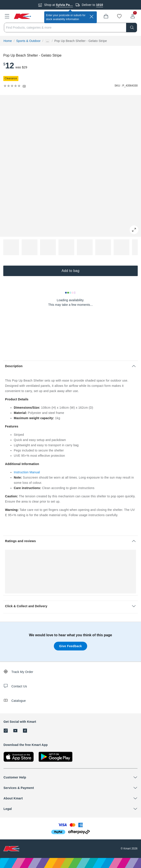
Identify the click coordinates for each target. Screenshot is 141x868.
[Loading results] (70, 293)
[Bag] (106, 16)
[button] (7, 16)
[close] (92, 17)
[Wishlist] (119, 16)
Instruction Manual (27, 472)
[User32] (133, 16)
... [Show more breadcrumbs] (47, 41)
